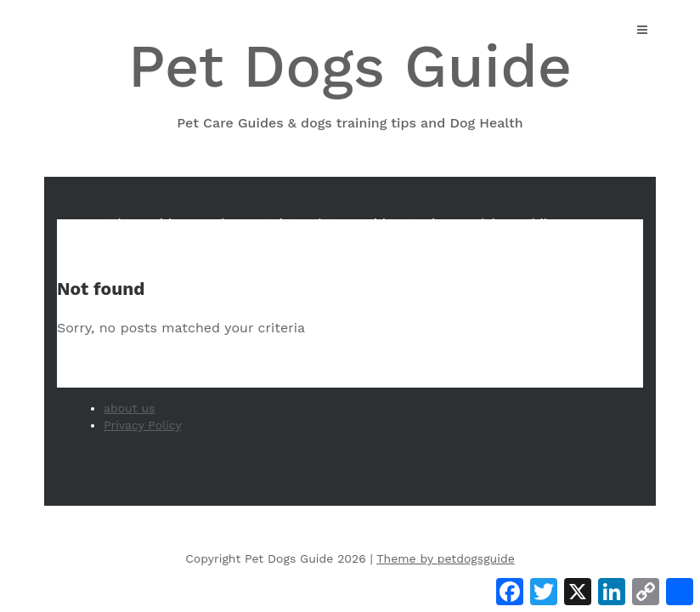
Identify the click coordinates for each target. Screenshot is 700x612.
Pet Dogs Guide (350, 83)
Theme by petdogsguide (446, 558)
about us (129, 408)
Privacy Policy (143, 425)
